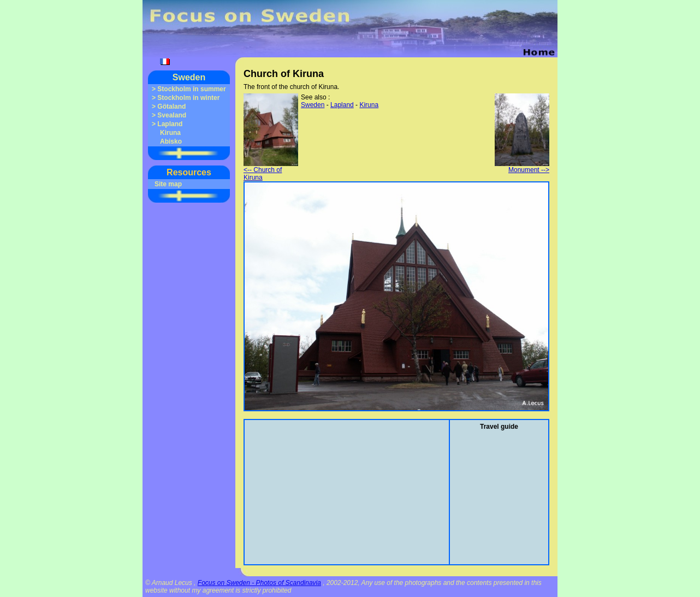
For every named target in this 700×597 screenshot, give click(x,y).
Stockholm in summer (191, 89)
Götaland (171, 107)
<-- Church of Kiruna (271, 171)
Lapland (170, 124)
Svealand (172, 115)
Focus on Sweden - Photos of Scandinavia (259, 583)
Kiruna (170, 133)
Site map (168, 184)
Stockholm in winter (188, 98)
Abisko (171, 141)
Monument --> (522, 167)
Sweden (189, 77)
